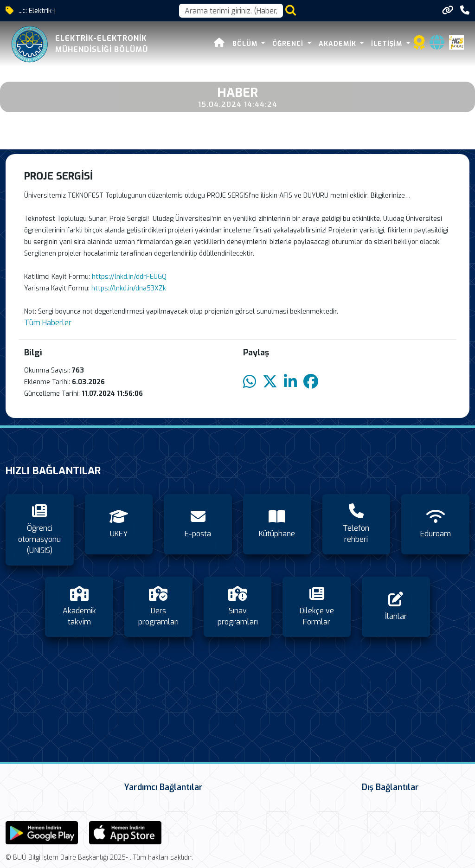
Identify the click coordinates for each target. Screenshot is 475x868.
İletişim (388, 44)
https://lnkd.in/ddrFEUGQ (129, 277)
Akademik (339, 44)
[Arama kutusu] (231, 11)
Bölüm (246, 44)
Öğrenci (289, 44)
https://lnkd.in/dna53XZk (129, 288)
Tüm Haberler (48, 323)
